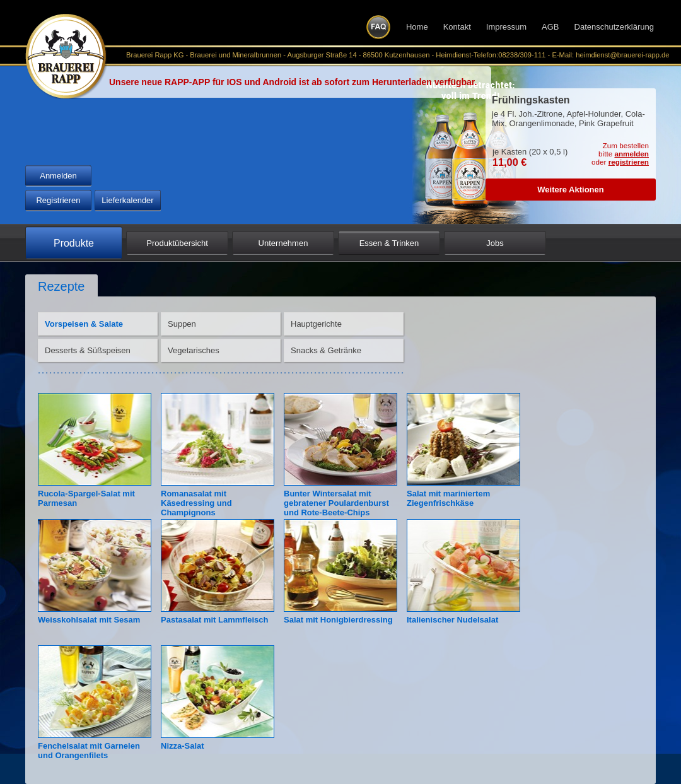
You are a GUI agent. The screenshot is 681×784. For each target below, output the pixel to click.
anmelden (632, 154)
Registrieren (58, 200)
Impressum (506, 27)
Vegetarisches (194, 350)
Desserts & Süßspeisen (88, 350)
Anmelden (58, 176)
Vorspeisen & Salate (84, 324)
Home (417, 27)
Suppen (182, 324)
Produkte (74, 243)
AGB (550, 27)
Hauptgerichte (316, 324)
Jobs (495, 243)
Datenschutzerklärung (614, 27)
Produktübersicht (177, 243)
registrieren (629, 162)
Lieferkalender (127, 200)
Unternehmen (283, 243)
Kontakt (457, 27)
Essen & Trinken (389, 243)
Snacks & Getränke (326, 350)
